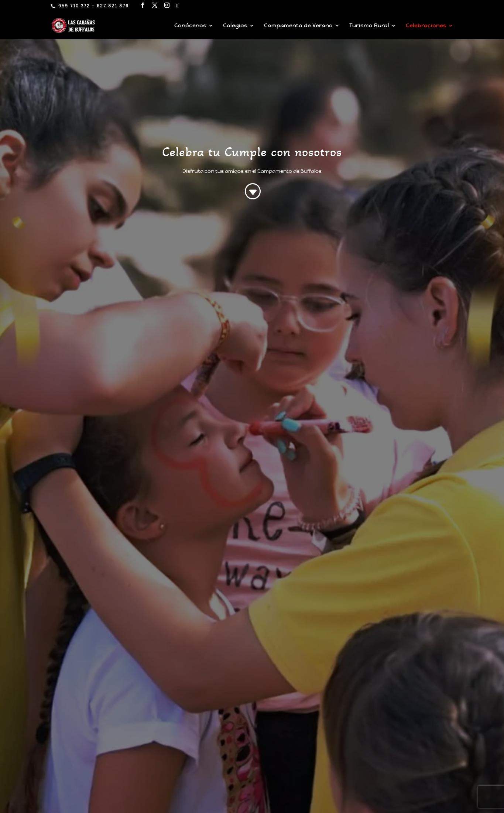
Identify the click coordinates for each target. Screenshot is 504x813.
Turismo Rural (369, 26)
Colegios (235, 26)
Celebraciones (426, 26)
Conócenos (190, 26)
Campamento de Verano (298, 26)
